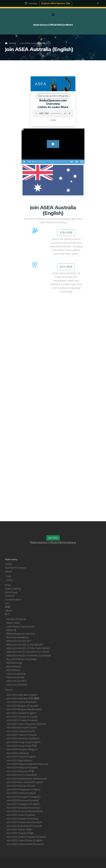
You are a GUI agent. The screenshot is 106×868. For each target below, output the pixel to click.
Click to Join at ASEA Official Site (53, 96)
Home (12, 43)
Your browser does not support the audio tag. (53, 113)
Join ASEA (53, 538)
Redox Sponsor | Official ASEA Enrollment (53, 542)
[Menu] (53, 14)
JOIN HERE (66, 233)
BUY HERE (66, 268)
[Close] (98, 3)
